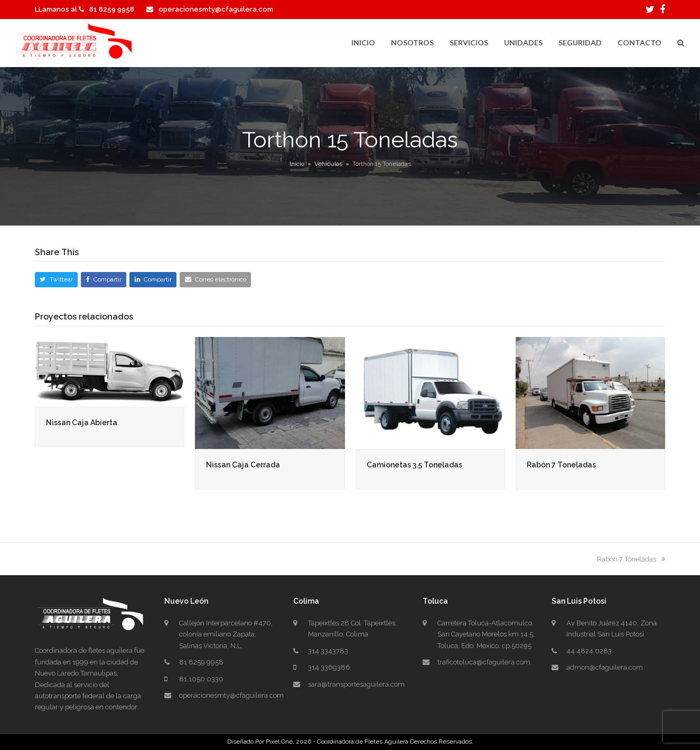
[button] (681, 43)
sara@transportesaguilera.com (356, 684)
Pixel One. (280, 742)
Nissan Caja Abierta (82, 423)
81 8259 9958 (112, 9)
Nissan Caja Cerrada (243, 465)
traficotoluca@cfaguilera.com (484, 662)
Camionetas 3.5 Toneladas (414, 465)
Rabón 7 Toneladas (561, 465)
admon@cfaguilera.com (605, 667)
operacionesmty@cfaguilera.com (216, 9)
